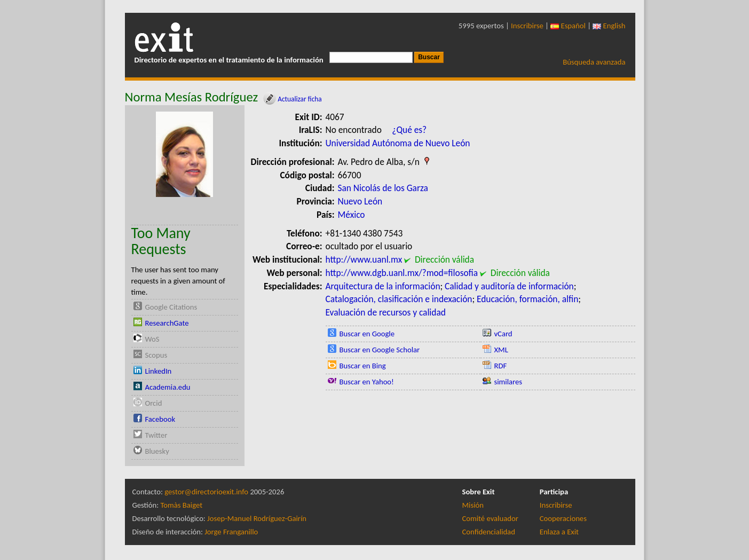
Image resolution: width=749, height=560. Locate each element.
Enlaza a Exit (559, 532)
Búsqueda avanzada (594, 62)
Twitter (156, 435)
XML (501, 350)
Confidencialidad (489, 532)
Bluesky (157, 451)
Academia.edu (168, 387)
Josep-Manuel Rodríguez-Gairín (257, 518)
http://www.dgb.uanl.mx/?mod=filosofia (402, 273)
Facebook (160, 419)
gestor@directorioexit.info (206, 492)
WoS (152, 339)
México (352, 215)
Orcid (154, 403)
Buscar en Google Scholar (380, 350)
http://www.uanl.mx (364, 259)
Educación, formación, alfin (527, 299)
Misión (473, 505)
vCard (503, 334)
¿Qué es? (409, 130)
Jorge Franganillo (231, 532)
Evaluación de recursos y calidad (386, 312)
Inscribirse (527, 26)
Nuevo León (360, 201)
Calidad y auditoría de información (509, 286)
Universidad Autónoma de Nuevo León (398, 143)
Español (568, 26)
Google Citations (171, 307)
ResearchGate (167, 323)
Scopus (156, 355)
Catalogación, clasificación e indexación (399, 299)
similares (508, 382)
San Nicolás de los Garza (383, 188)
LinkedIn (159, 371)
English (609, 26)
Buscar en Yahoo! (367, 382)
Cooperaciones (563, 518)
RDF (501, 366)
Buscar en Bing (363, 366)
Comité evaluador (490, 518)
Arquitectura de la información (383, 286)
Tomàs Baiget (181, 505)
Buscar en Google (367, 334)
